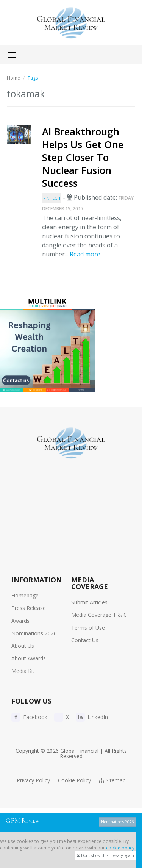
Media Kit (23, 671)
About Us (23, 646)
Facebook (29, 717)
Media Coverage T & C (99, 615)
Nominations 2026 (34, 633)
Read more (85, 254)
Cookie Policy (74, 780)
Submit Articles (89, 602)
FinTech (52, 198)
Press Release (29, 608)
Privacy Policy (33, 780)
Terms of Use (88, 628)
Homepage (25, 595)
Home (13, 78)
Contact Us (85, 640)
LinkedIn (92, 717)
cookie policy (120, 848)
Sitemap (112, 780)
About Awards (29, 658)
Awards (20, 621)
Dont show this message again (105, 855)
